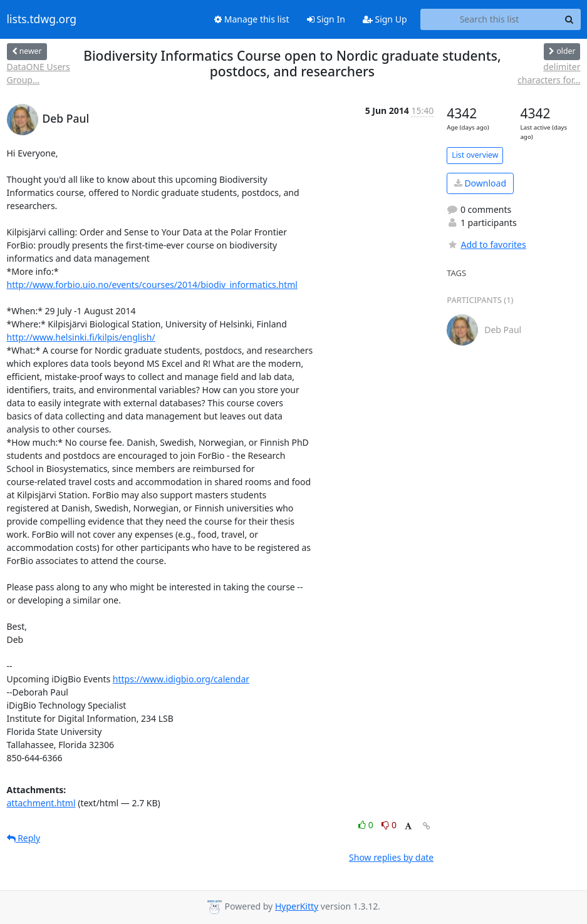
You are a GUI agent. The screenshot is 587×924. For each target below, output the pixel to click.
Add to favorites (486, 244)
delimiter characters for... (549, 73)
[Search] (569, 19)
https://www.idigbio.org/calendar (181, 679)
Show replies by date (391, 857)
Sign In (326, 19)
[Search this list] (490, 19)
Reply (24, 838)
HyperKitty (297, 906)
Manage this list (252, 19)
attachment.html (41, 803)
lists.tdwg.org (42, 19)
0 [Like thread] (367, 825)
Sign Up (385, 19)
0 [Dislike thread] (389, 825)
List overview (475, 155)
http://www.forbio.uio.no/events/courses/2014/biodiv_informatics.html (152, 285)
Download (480, 183)
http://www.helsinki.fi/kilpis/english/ (81, 337)
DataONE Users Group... (39, 73)
